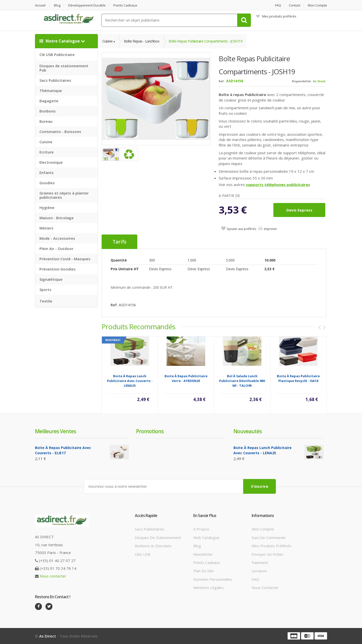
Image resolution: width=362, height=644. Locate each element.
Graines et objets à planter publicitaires (64, 195)
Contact (295, 5)
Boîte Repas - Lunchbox (142, 41)
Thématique (51, 90)
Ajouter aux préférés (242, 229)
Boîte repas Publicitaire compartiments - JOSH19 (205, 41)
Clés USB (143, 554)
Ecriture (47, 152)
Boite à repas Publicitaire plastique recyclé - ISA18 (298, 378)
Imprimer (271, 229)
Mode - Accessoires (57, 238)
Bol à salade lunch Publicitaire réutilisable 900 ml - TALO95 (242, 381)
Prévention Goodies (58, 269)
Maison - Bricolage (57, 218)
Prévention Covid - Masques (65, 259)
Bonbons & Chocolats (153, 546)
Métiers (46, 228)
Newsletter (203, 554)
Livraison (259, 571)
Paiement (260, 562)
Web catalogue (206, 537)
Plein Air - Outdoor (56, 248)
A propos (201, 529)
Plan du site (203, 571)
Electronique (51, 162)
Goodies (47, 183)
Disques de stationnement (158, 537)
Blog (57, 5)
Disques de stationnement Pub (64, 68)
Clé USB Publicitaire (57, 54)
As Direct (48, 636)
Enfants (47, 172)
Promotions (150, 431)
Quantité (119, 260)
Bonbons (48, 111)
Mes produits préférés (276, 16)
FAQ (278, 5)
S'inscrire (260, 486)
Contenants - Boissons (60, 131)
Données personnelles (213, 579)
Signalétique (51, 279)
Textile (46, 301)
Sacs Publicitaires (55, 80)
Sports (45, 289)
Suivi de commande (269, 537)
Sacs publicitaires (150, 529)
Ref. (222, 81)
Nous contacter (53, 576)
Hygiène (47, 207)
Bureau (46, 121)
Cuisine (46, 142)
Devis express (299, 210)
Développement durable (87, 5)
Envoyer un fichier (268, 554)
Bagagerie (49, 101)
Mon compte (317, 5)
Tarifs (119, 242)
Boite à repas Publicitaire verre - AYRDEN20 (186, 378)
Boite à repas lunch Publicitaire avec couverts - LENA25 (130, 381)
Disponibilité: (302, 81)
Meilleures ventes (55, 431)
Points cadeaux (125, 5)
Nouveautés (248, 431)
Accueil (40, 5)
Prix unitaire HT (125, 269)
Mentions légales (208, 587)
